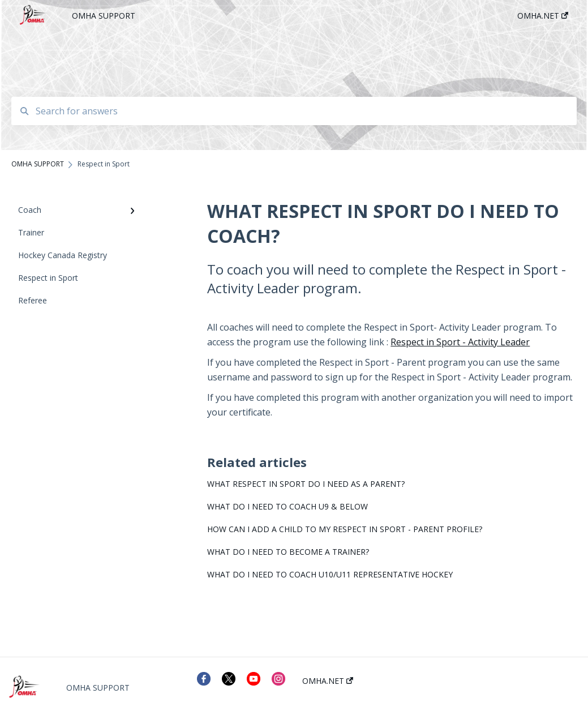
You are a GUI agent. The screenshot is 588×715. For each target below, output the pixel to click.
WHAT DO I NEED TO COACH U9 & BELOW (287, 506)
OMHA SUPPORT (104, 16)
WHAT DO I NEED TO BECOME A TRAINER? (288, 552)
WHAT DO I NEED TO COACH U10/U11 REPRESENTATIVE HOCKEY (330, 574)
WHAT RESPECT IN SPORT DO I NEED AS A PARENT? (306, 484)
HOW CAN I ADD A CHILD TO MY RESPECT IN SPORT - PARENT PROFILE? (345, 529)
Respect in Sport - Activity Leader (460, 342)
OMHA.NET (328, 681)
